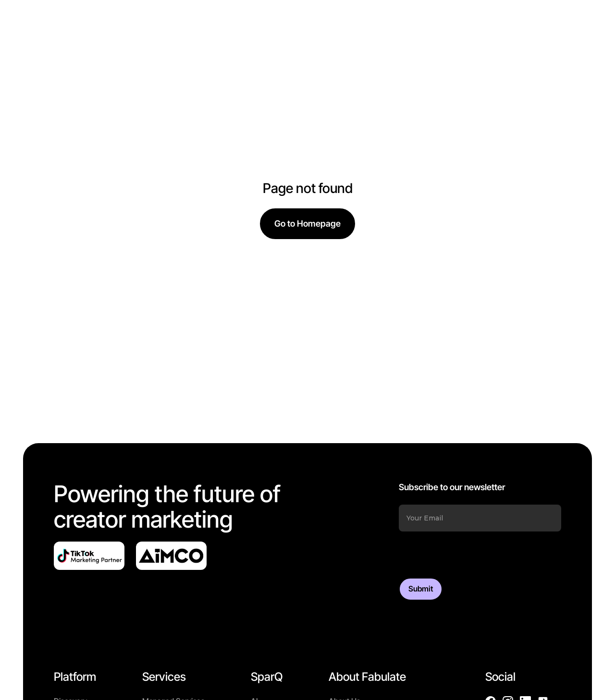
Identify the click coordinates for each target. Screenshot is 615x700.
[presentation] (472, 555)
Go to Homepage (307, 223)
